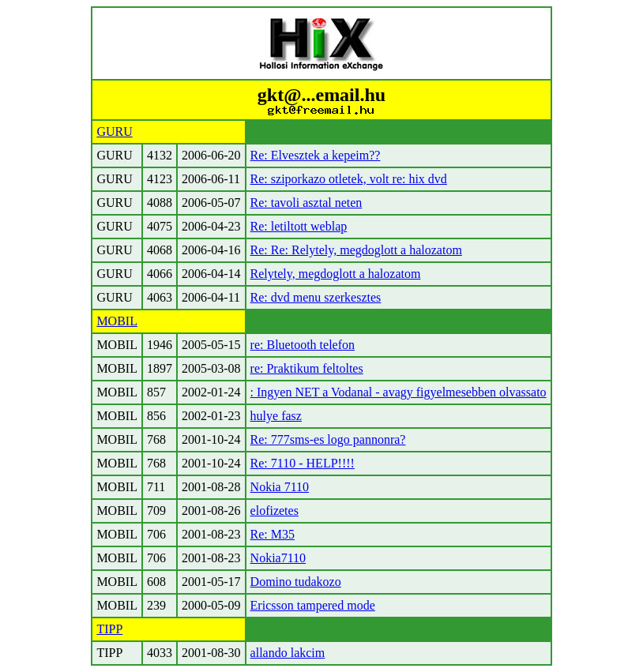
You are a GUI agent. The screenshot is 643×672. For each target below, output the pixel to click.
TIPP (109, 629)
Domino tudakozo (296, 582)
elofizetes (274, 511)
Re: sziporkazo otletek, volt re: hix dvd (349, 179)
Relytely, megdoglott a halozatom (336, 274)
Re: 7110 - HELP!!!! (303, 463)
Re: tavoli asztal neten (306, 203)
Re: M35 (273, 534)
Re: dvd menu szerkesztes (316, 297)
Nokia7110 (278, 558)
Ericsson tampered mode (313, 605)
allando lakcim (288, 653)
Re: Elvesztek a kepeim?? (316, 155)
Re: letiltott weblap (299, 226)
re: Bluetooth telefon (303, 345)
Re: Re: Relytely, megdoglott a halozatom (356, 250)
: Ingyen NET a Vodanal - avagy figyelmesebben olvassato (399, 392)
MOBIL (117, 321)
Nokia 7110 (280, 487)
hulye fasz (276, 416)
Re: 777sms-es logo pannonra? (328, 439)
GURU (114, 131)
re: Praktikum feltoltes (307, 368)
